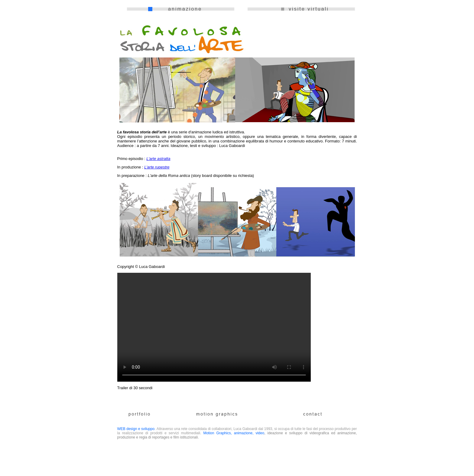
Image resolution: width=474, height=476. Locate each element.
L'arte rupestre (157, 167)
